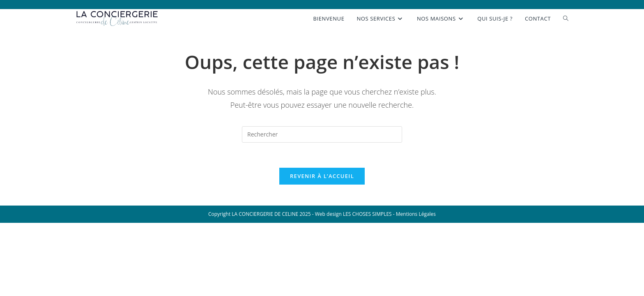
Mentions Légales (416, 214)
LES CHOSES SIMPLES (368, 214)
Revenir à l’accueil (322, 176)
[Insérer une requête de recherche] (322, 134)
